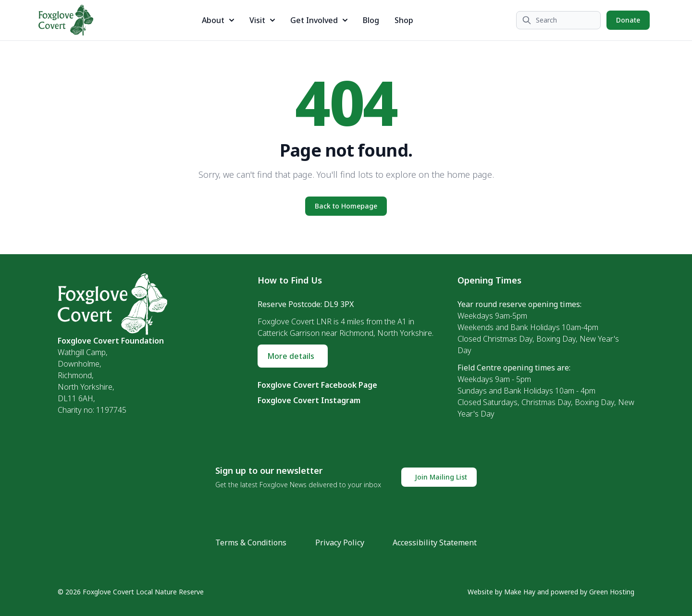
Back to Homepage (346, 206)
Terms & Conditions (251, 542)
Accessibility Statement (435, 542)
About (218, 20)
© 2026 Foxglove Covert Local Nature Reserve (131, 592)
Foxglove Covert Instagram (309, 400)
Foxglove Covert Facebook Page (317, 385)
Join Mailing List (441, 477)
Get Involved (319, 20)
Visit (262, 20)
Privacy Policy (340, 542)
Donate (628, 20)
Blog (371, 20)
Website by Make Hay (501, 592)
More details (291, 356)
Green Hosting (612, 592)
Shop (404, 20)
